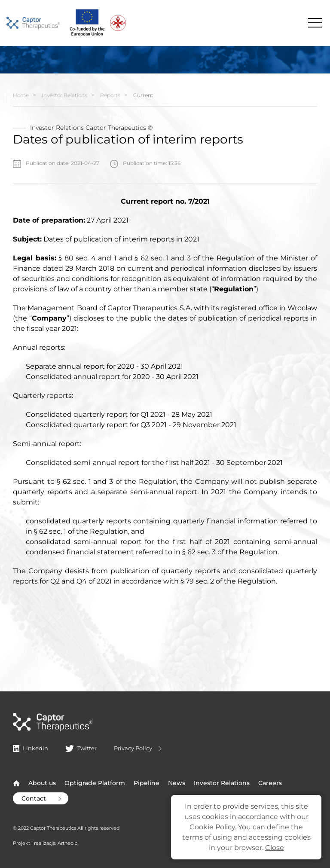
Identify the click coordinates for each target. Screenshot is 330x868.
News (177, 783)
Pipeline (147, 783)
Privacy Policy (139, 749)
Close (275, 848)
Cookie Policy (212, 827)
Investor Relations (64, 95)
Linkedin (31, 748)
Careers (270, 783)
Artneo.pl (68, 843)
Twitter (81, 748)
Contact (42, 798)
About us (42, 783)
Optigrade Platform (95, 783)
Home (21, 95)
